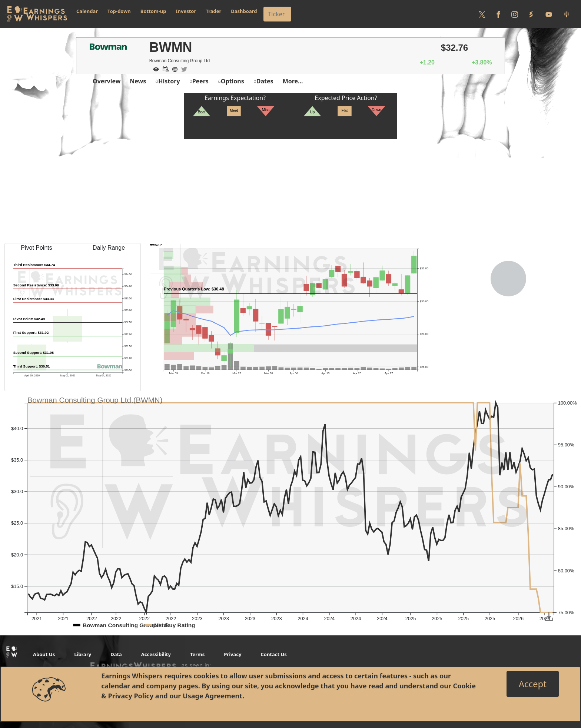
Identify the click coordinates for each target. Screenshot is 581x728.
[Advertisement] (290, 191)
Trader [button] (213, 11)
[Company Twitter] (182, 69)
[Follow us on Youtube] (549, 14)
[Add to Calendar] (164, 69)
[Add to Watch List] (154, 69)
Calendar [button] (87, 11)
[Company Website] (173, 69)
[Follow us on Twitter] (482, 14)
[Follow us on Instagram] (515, 14)
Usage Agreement (213, 696)
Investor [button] (186, 11)
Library (83, 654)
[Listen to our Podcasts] (567, 14)
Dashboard (244, 11)
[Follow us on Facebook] (498, 14)
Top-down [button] (119, 11)
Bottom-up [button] (153, 11)
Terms (197, 654)
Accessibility (156, 654)
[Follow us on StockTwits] (531, 14)
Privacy (233, 654)
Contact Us (273, 654)
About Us (44, 654)
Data (116, 654)
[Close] (533, 684)
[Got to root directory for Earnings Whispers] (36, 14)
